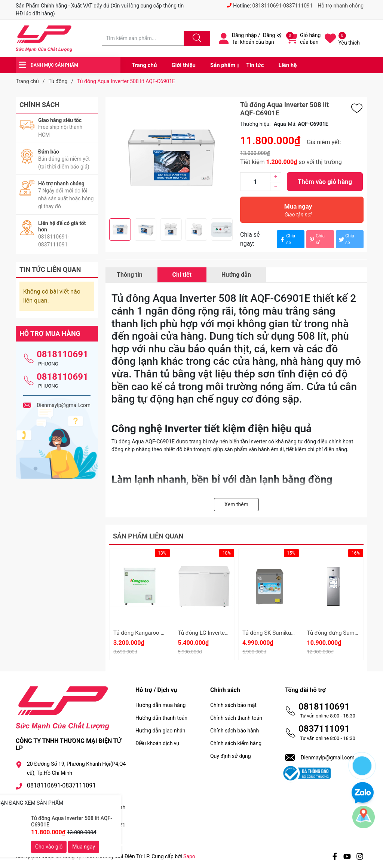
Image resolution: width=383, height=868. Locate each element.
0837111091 (324, 729)
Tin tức (255, 65)
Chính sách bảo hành (235, 731)
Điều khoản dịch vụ (157, 743)
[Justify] (196, 38)
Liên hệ (288, 65)
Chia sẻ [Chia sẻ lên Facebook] (287, 239)
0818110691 (62, 354)
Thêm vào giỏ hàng (325, 182)
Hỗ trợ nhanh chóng (341, 6)
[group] (171, 158)
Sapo (189, 856)
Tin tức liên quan (50, 269)
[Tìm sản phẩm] (143, 38)
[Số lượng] (255, 182)
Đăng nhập (244, 35)
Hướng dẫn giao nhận (160, 731)
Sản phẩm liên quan (148, 536)
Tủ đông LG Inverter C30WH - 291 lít (223, 633)
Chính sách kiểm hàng (236, 743)
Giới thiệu (183, 65)
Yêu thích (349, 43)
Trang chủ (144, 65)
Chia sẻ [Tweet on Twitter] (346, 239)
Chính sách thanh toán (236, 718)
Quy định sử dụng (231, 756)
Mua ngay (298, 212)
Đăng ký (272, 35)
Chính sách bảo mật (233, 705)
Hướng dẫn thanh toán (161, 718)
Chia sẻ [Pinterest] (316, 239)
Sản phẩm (223, 65)
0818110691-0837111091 (283, 6)
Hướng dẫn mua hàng (160, 705)
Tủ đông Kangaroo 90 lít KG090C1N (158, 633)
